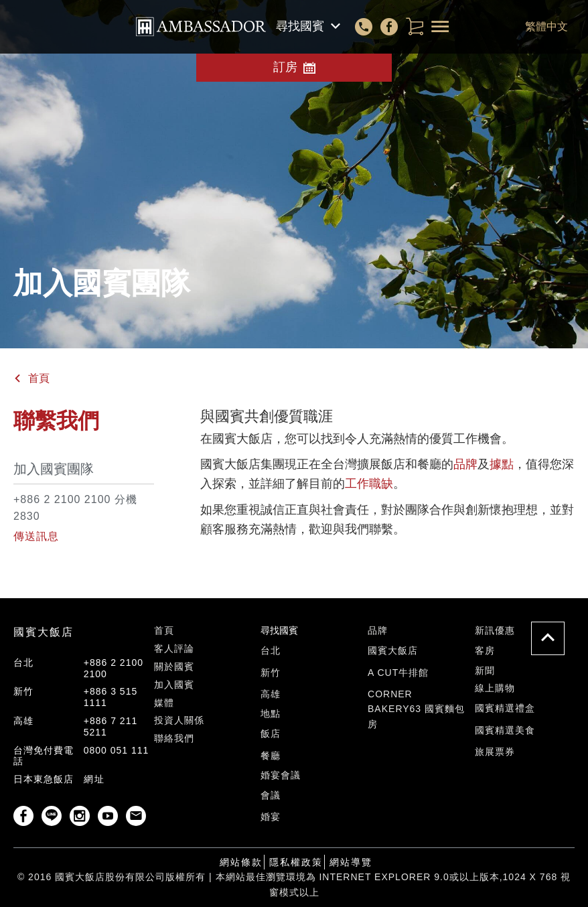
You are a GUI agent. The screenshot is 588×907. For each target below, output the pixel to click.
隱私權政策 (296, 862)
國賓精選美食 (505, 730)
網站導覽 (351, 862)
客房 (485, 650)
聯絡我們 (174, 738)
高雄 (271, 694)
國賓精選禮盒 (505, 708)
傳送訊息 (36, 536)
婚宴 (271, 817)
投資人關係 (179, 720)
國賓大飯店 (393, 650)
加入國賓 (174, 685)
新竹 (271, 673)
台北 (271, 650)
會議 (271, 795)
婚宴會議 (281, 775)
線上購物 (495, 688)
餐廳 (271, 756)
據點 (502, 464)
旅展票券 (495, 752)
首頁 (39, 378)
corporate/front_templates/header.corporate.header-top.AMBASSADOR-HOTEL (201, 27)
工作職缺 (369, 484)
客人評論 (174, 648)
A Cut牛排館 (398, 673)
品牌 (465, 464)
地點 (271, 713)
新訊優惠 (495, 630)
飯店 (271, 734)
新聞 (485, 671)
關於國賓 (174, 667)
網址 (94, 779)
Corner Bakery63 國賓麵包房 (416, 709)
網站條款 (241, 862)
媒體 (164, 703)
